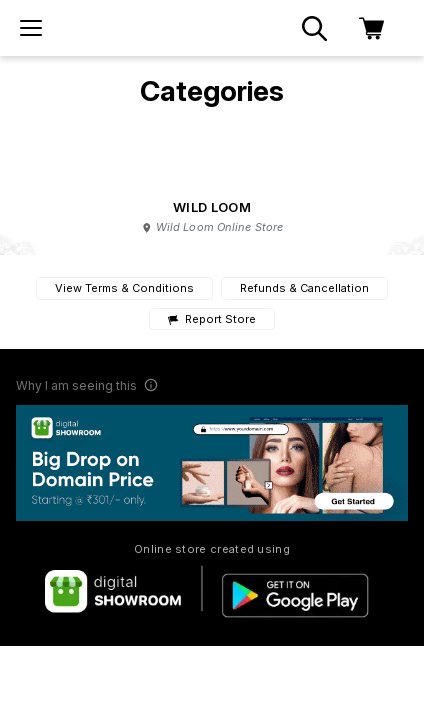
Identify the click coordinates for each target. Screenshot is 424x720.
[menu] (31, 28)
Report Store (211, 319)
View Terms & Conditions (124, 288)
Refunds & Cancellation (304, 288)
